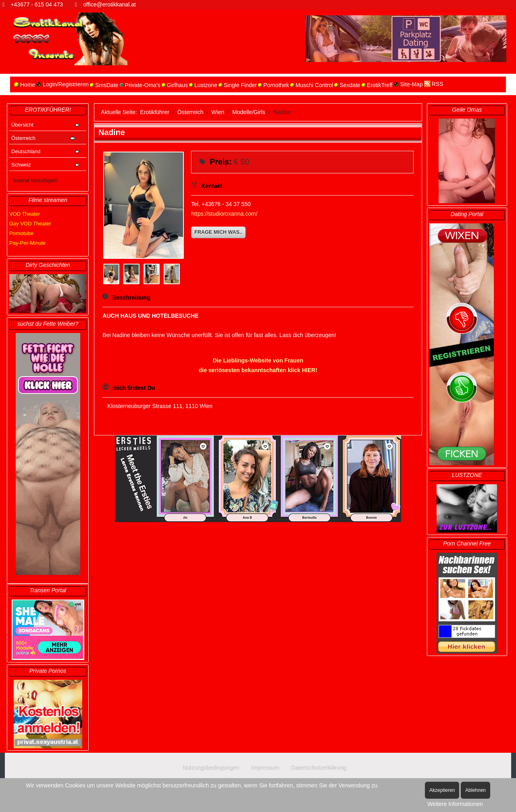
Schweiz (21, 165)
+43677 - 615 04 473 (37, 4)
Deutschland (26, 151)
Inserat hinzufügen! (36, 180)
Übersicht (22, 125)
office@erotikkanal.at (109, 4)
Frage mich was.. (218, 232)
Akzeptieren (442, 790)
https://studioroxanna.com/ (224, 214)
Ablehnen (475, 790)
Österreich (23, 138)
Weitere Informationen (455, 804)
